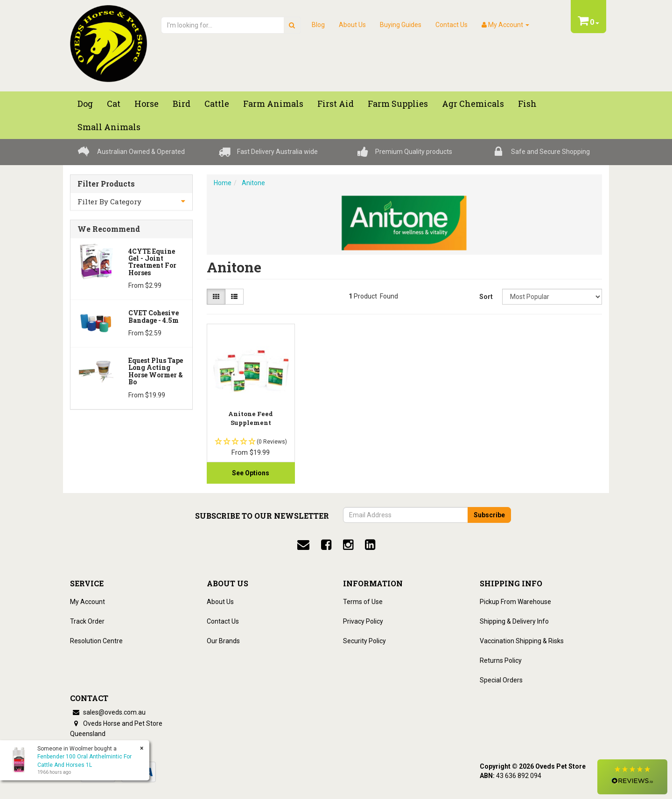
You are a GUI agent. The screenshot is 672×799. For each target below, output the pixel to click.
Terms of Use (363, 602)
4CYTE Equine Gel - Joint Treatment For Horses (152, 262)
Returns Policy (501, 660)
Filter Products (106, 184)
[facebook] (326, 545)
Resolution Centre (96, 641)
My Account (87, 602)
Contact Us (451, 25)
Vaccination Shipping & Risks (522, 641)
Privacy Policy (363, 621)
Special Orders (501, 680)
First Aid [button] (336, 104)
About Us (352, 25)
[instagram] (348, 545)
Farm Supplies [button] (398, 104)
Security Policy (364, 641)
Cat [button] (114, 104)
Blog (318, 25)
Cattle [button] (217, 104)
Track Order (87, 621)
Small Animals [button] (109, 127)
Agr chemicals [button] (473, 104)
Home (223, 183)
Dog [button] (85, 104)
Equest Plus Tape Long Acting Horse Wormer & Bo (156, 371)
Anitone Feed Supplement (251, 418)
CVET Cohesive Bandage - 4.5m (154, 316)
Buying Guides (401, 25)
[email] (303, 545)
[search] (292, 25)
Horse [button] (147, 104)
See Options (251, 473)
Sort (486, 297)
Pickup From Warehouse (515, 602)
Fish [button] (527, 104)
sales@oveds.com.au (108, 712)
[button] (632, 777)
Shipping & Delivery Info (514, 621)
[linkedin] (370, 545)
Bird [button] (182, 104)
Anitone (253, 183)
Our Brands (223, 641)
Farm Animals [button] (273, 104)
